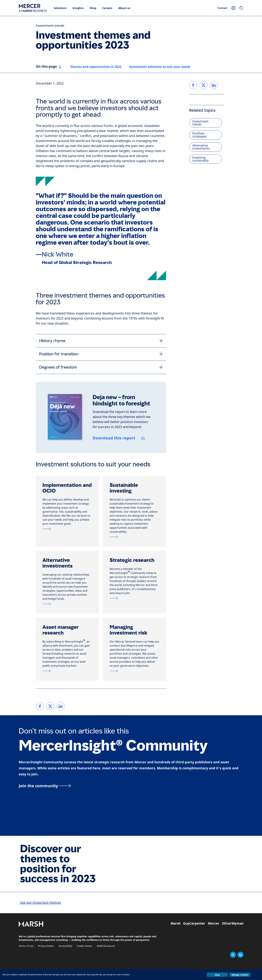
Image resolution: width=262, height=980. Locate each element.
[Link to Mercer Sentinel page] (135, 671)
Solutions (60, 8)
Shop (93, 8)
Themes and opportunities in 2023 (96, 66)
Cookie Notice (84, 946)
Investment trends (50, 26)
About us (124, 8)
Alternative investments (201, 147)
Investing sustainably (200, 159)
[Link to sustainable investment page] (135, 537)
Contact (222, 8)
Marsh (176, 923)
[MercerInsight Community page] (131, 786)
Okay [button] (217, 975)
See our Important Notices (41, 903)
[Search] (241, 8)
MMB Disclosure (106, 946)
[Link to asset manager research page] (67, 671)
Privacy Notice (46, 946)
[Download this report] (119, 438)
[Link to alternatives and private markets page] (67, 604)
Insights (78, 8)
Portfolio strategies (199, 135)
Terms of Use (26, 946)
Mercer (214, 923)
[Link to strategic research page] (135, 598)
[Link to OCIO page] (67, 529)
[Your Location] (233, 8)
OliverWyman (233, 923)
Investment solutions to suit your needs (160, 66)
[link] (40, 706)
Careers (107, 8)
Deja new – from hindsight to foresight (121, 400)
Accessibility (65, 946)
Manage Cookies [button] (240, 975)
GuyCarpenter (194, 923)
